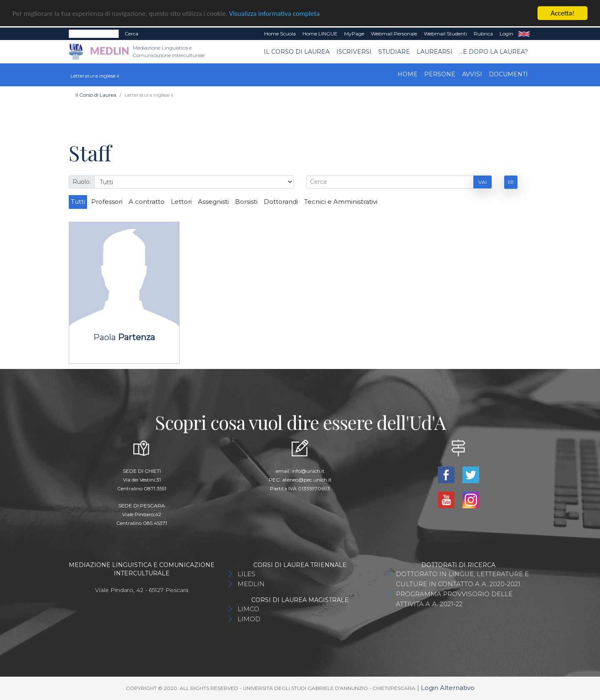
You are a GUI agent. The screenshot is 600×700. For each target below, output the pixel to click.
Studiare (394, 51)
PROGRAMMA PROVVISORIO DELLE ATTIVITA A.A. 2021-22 (454, 599)
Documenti (508, 74)
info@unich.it (308, 471)
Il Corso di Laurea (297, 51)
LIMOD (249, 619)
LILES (246, 574)
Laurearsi (435, 51)
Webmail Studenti (445, 34)
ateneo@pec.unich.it (307, 480)
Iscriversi (354, 51)
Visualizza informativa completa (275, 13)
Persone (440, 74)
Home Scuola (280, 34)
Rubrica (483, 34)
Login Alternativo (448, 688)
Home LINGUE (320, 34)
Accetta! (563, 13)
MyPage (354, 34)
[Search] (94, 34)
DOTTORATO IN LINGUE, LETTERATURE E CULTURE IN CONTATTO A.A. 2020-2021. (462, 579)
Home (407, 74)
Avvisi (472, 74)
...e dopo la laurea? (494, 51)
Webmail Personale (394, 34)
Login (506, 34)
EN (524, 34)
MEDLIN (251, 584)
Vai (482, 182)
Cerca (131, 34)
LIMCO (248, 609)
